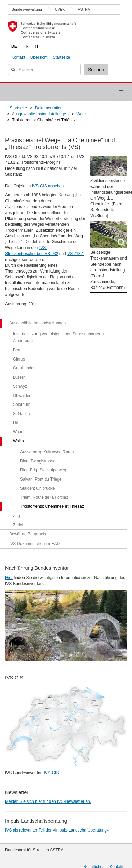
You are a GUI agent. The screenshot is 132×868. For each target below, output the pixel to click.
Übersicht (39, 57)
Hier (9, 578)
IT (37, 46)
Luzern (19, 377)
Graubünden (24, 368)
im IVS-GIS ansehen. (46, 186)
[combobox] (44, 70)
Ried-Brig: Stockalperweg (43, 470)
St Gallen (21, 414)
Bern (17, 350)
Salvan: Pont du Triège (41, 479)
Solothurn (22, 404)
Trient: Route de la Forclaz (44, 497)
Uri (16, 423)
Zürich (19, 525)
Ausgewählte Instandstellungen (38, 323)
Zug (17, 516)
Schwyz (20, 386)
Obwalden (22, 396)
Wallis (18, 441)
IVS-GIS (51, 773)
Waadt (19, 432)
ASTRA (84, 9)
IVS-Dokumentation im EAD (34, 544)
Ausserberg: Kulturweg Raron (47, 452)
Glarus (19, 359)
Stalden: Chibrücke (37, 488)
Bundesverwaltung (27, 9)
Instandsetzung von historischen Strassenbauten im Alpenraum (60, 337)
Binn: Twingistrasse (38, 461)
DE (14, 46)
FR (26, 46)
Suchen (96, 70)
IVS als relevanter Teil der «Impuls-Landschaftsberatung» (57, 830)
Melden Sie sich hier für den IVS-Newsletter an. (48, 801)
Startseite (61, 57)
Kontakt (18, 57)
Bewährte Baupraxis (27, 534)
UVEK (60, 9)
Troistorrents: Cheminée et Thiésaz (52, 506)
